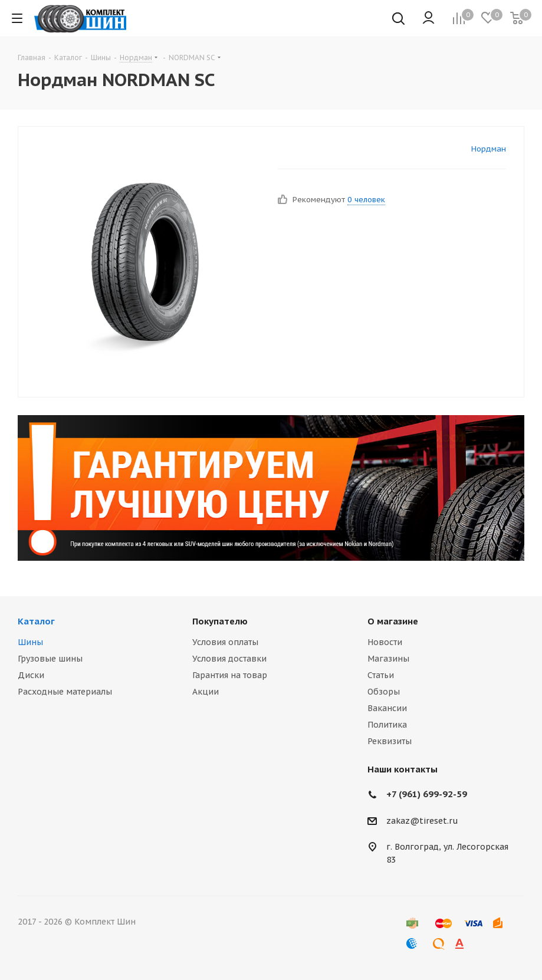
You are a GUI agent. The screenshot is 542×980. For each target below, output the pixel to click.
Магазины (388, 659)
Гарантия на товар (230, 675)
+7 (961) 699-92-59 (427, 794)
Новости (385, 642)
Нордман (489, 149)
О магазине (393, 621)
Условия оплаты (225, 642)
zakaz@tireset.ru (422, 821)
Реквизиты (390, 741)
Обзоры (384, 692)
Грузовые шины (50, 659)
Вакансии (387, 708)
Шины (30, 642)
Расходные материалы (65, 692)
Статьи (381, 675)
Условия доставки (229, 659)
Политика (387, 725)
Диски (31, 675)
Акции (206, 692)
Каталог (36, 621)
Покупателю (220, 621)
